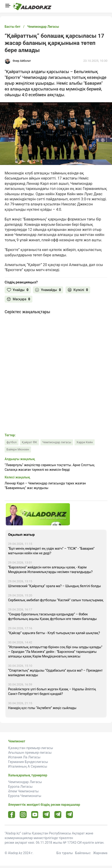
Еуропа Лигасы (20, 787)
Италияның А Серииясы (28, 766)
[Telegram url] (46, 814)
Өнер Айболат (22, 61)
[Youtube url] (35, 815)
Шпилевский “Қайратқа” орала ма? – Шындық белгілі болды (54, 586)
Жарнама (100, 853)
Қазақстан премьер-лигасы (31, 748)
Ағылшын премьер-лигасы (30, 753)
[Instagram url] (23, 815)
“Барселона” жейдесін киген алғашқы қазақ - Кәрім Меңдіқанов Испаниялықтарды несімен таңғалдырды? (50, 570)
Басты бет (12, 27)
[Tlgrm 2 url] (70, 814)
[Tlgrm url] (58, 814)
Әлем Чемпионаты (23, 791)
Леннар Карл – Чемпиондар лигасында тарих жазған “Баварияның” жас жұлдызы (45, 486)
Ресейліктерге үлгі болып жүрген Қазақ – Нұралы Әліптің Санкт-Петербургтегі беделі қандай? (52, 691)
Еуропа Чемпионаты (25, 796)
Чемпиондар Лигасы (25, 782)
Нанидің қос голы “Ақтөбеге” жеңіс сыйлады (42, 708)
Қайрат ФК (29, 442)
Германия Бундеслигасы (28, 762)
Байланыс (83, 853)
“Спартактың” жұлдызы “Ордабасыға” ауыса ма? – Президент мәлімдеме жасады (55, 673)
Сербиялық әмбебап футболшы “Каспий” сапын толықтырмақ (56, 600)
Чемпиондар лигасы (57, 442)
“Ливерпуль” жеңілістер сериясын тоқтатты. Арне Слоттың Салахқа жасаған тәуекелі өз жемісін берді (50, 467)
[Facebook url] (12, 815)
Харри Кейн (85, 442)
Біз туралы (65, 853)
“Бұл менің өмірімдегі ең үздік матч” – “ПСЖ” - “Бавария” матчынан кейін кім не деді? (51, 551)
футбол (12, 442)
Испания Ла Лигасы (24, 757)
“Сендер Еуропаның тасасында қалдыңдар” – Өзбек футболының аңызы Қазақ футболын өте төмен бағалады (52, 617)
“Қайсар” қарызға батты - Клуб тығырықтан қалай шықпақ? (54, 633)
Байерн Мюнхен (18, 449)
